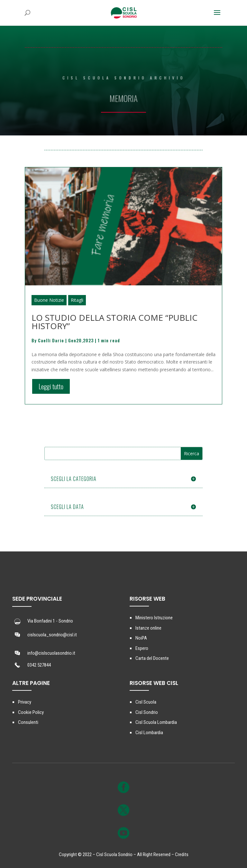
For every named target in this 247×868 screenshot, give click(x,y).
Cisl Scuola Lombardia (156, 722)
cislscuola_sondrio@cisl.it (52, 635)
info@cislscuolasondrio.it (51, 653)
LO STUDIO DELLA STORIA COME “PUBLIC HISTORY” (114, 322)
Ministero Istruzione (154, 618)
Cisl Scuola (146, 702)
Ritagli (77, 300)
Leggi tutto (51, 386)
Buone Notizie (49, 300)
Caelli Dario (51, 340)
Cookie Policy (31, 712)
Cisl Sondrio (147, 712)
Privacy (25, 702)
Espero (142, 648)
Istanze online (148, 628)
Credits (182, 854)
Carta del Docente (152, 658)
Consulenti (28, 722)
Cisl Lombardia (149, 733)
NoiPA (141, 638)
